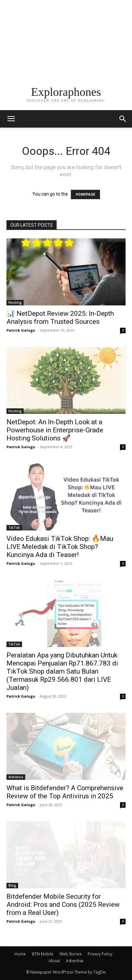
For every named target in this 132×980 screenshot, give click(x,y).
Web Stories (71, 954)
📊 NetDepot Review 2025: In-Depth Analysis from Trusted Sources (60, 318)
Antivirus (16, 777)
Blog (12, 885)
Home (20, 954)
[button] (123, 119)
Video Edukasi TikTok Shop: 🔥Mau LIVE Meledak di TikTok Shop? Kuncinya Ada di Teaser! (60, 547)
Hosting (15, 302)
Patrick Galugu (21, 330)
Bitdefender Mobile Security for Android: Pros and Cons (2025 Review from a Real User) (63, 905)
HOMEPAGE (85, 194)
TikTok (14, 528)
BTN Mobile (43, 954)
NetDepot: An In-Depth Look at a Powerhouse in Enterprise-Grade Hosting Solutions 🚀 (55, 430)
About (54, 961)
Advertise (75, 961)
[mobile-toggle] (11, 119)
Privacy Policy (100, 954)
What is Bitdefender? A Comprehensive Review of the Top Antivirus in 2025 (65, 792)
